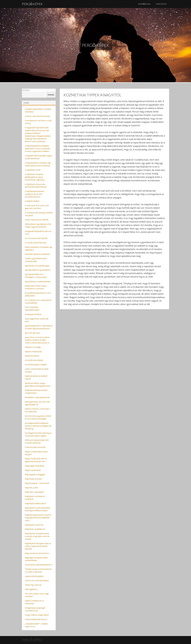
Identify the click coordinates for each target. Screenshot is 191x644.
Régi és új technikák (33, 470)
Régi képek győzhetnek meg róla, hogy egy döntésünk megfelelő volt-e (38, 518)
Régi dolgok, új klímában (34, 466)
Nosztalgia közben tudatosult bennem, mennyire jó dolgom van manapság (38, 426)
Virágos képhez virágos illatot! (37, 615)
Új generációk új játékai (34, 576)
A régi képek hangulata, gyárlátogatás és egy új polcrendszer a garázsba (35, 177)
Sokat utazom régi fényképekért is (39, 565)
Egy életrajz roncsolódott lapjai (37, 266)
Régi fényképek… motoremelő (37, 483)
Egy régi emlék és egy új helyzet (37, 270)
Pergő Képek (32, 4)
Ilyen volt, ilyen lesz (32, 333)
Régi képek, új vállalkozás (35, 529)
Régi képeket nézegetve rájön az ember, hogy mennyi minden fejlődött (38, 546)
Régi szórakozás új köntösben (37, 553)
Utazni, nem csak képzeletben (37, 580)
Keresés (26, 90)
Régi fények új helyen (33, 479)
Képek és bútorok (32, 356)
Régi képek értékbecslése (35, 503)
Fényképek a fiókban (33, 314)
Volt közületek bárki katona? (36, 619)
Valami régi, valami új (33, 585)
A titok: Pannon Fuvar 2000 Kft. (37, 220)
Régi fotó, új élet (31, 488)
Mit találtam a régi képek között (37, 397)
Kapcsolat (161, 4)
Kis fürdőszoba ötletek (34, 360)
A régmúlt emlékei (32, 201)
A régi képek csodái (33, 170)
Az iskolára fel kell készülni (36, 243)
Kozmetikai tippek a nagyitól (36, 365)
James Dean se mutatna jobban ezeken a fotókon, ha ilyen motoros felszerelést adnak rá (37, 340)
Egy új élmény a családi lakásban (38, 281)
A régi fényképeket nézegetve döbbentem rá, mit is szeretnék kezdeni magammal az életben (37, 149)
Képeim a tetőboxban (33, 352)
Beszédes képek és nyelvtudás (37, 254)
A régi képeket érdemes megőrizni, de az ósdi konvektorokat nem (35, 194)
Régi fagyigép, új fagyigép (35, 474)
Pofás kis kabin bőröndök (35, 447)
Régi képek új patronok (34, 525)
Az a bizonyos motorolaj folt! (36, 238)
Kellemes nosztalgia (33, 347)
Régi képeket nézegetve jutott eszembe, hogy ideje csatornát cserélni (37, 536)
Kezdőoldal (144, 4)
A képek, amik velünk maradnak (37, 116)
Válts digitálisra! (31, 589)
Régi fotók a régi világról (34, 492)
